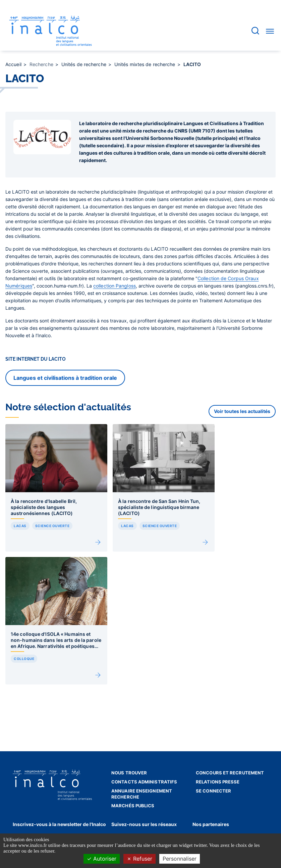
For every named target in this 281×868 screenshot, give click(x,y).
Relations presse (218, 782)
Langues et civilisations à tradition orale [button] (65, 378)
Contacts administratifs (144, 782)
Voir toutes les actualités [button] (242, 411)
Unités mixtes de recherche (146, 64)
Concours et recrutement (230, 773)
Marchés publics (133, 806)
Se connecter (213, 791)
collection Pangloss (115, 286)
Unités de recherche (85, 64)
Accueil (14, 64)
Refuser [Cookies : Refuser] (139, 859)
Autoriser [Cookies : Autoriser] (102, 859)
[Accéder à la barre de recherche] (255, 31)
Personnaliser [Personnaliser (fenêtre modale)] (180, 859)
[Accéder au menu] (270, 31)
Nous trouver (129, 773)
